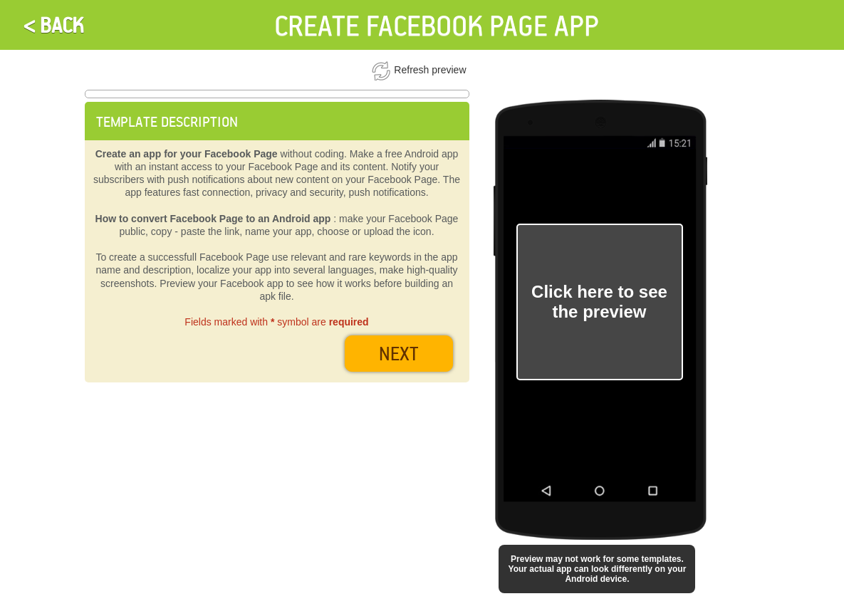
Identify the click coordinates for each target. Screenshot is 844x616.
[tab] (277, 121)
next (399, 353)
